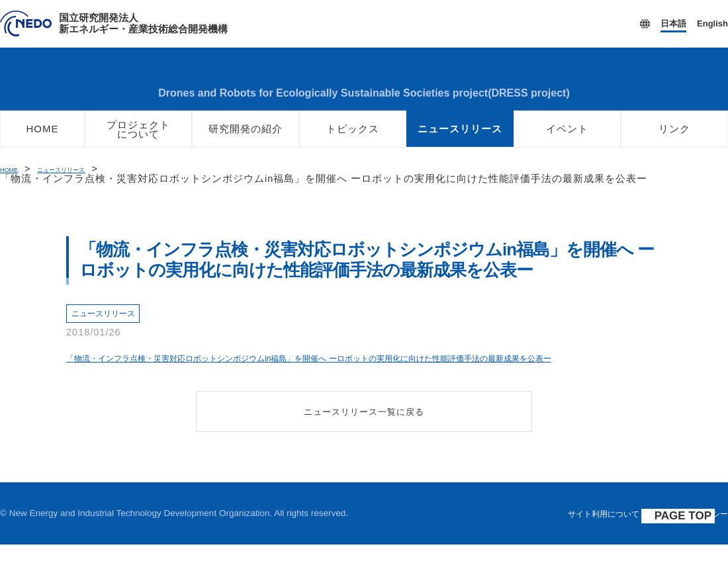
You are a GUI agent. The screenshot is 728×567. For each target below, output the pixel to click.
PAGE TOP (690, 539)
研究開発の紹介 (246, 137)
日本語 (673, 23)
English (712, 23)
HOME (43, 137)
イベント (567, 137)
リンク (674, 137)
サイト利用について (587, 537)
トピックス (353, 137)
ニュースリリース (460, 137)
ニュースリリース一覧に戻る (364, 433)
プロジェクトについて (138, 138)
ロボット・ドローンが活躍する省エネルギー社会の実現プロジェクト (364, 83)
